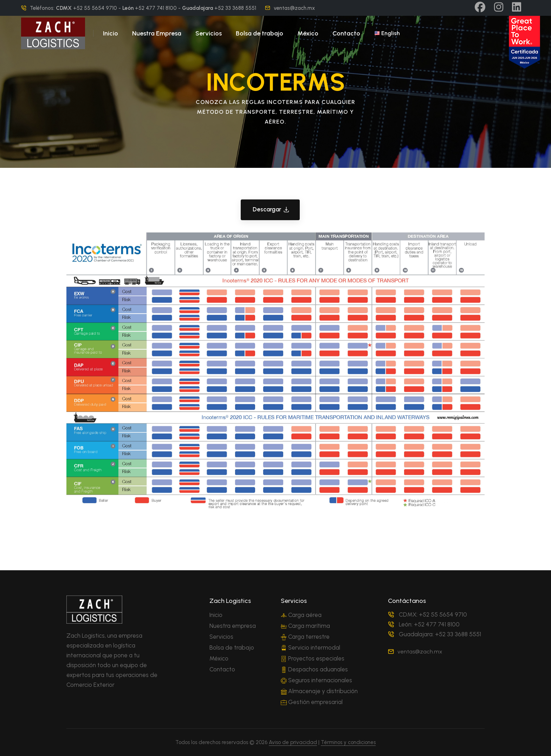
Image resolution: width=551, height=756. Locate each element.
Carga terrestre (305, 637)
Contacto (346, 33)
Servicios (209, 33)
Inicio (111, 33)
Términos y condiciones (348, 742)
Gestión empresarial (312, 702)
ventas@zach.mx (294, 8)
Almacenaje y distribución (319, 691)
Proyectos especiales (313, 658)
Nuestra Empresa (157, 33)
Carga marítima (305, 626)
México (308, 33)
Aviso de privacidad (293, 742)
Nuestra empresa (233, 626)
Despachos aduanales (314, 669)
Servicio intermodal (310, 647)
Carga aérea (301, 615)
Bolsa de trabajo (260, 33)
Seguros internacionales (316, 680)
